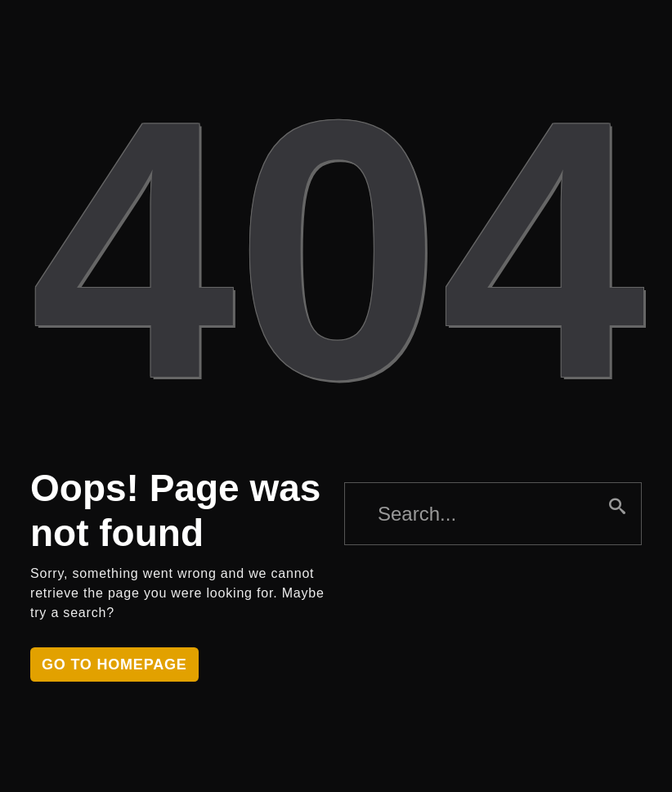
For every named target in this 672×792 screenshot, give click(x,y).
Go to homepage (114, 664)
